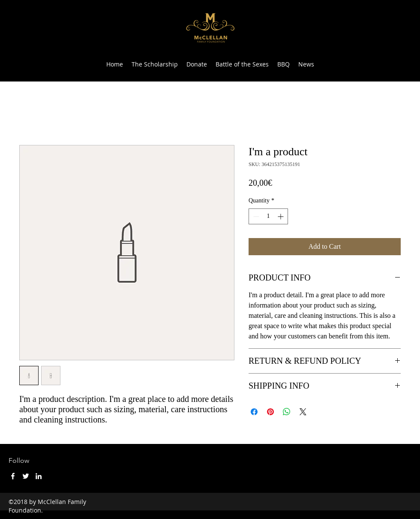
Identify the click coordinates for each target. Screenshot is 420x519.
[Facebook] (13, 476)
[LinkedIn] (39, 476)
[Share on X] (303, 412)
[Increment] (281, 216)
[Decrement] (255, 216)
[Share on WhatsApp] (287, 412)
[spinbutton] (268, 216)
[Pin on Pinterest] (270, 412)
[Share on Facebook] (254, 412)
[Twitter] (26, 476)
